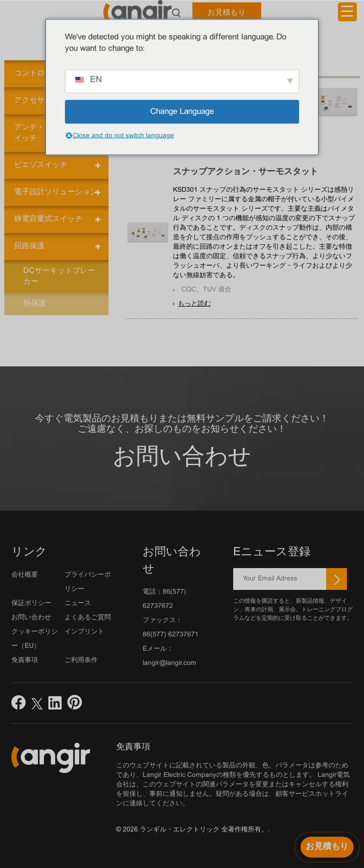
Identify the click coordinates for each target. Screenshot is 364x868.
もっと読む (194, 304)
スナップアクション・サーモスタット (246, 172)
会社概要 (25, 575)
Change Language (182, 112)
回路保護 (29, 246)
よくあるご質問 (88, 618)
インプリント (84, 632)
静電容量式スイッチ (48, 219)
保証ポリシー (31, 603)
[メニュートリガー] (347, 12)
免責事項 (25, 660)
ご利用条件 (81, 660)
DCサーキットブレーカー (59, 276)
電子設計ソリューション (56, 192)
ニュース (78, 603)
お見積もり (227, 13)
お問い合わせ (182, 458)
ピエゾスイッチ (41, 165)
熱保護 (35, 303)
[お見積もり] (327, 847)
